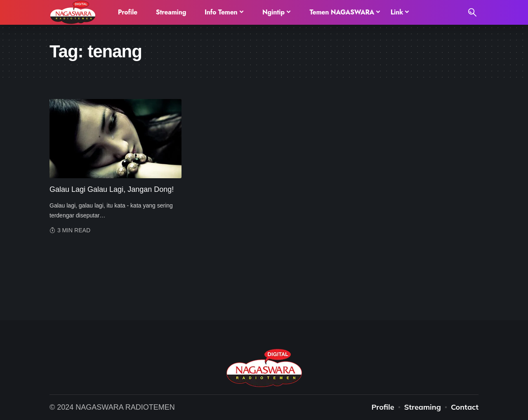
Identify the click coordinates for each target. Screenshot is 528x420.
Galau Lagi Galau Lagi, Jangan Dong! (112, 189)
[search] (472, 12)
